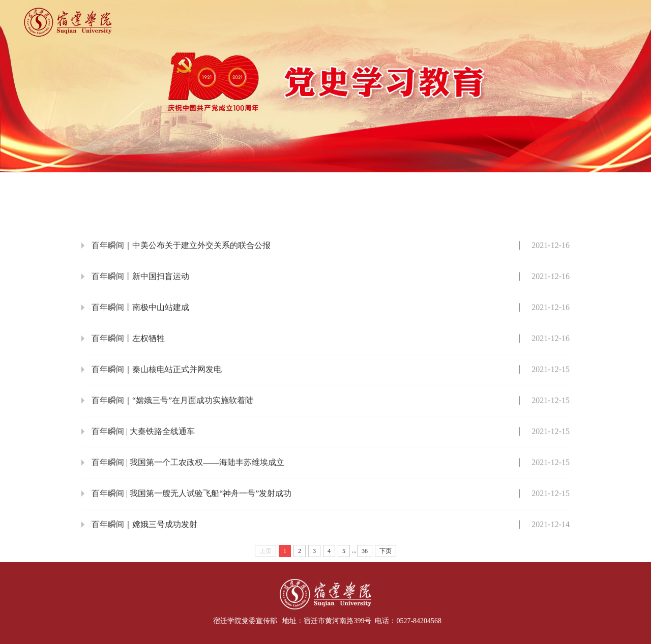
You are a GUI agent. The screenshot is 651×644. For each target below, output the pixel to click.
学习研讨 (461, 184)
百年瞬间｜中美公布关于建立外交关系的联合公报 (181, 245)
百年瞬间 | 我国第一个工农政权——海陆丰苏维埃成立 (188, 462)
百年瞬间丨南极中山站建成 (140, 307)
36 (365, 551)
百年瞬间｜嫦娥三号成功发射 (144, 524)
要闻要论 (188, 184)
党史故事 (370, 184)
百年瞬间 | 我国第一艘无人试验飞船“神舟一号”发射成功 (191, 493)
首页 (97, 184)
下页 (386, 551)
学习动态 (279, 184)
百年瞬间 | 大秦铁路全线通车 (143, 431)
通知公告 (552, 184)
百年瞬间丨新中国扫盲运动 (140, 276)
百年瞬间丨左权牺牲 (128, 338)
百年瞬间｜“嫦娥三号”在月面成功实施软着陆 (172, 400)
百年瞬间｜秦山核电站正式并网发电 (157, 369)
